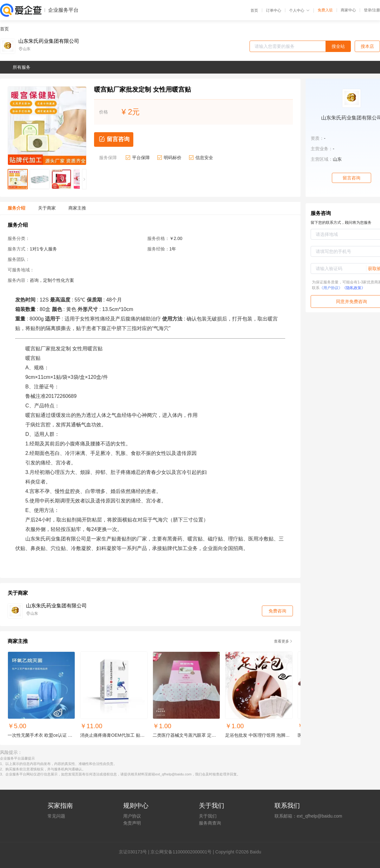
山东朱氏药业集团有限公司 (49, 41)
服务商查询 (210, 823)
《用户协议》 (331, 288)
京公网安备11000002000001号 (181, 852)
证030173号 (135, 852)
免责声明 (132, 823)
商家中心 (348, 10)
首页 (254, 10)
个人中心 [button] (299, 10)
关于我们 (208, 816)
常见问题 (56, 816)
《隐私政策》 (354, 288)
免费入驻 (325, 10)
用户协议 (132, 816)
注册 (376, 10)
